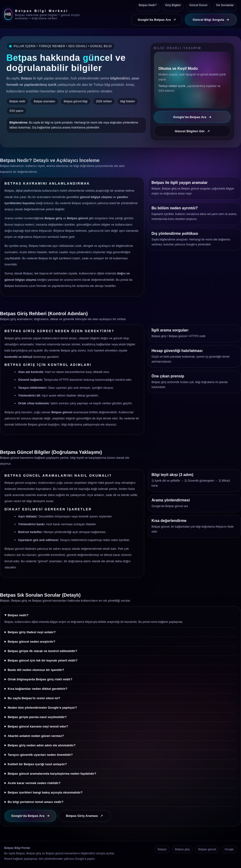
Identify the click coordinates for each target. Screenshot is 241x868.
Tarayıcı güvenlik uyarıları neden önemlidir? (40, 755)
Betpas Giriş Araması (84, 816)
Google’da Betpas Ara (157, 20)
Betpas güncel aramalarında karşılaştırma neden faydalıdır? (52, 774)
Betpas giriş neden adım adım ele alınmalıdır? (42, 745)
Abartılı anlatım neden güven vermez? (36, 736)
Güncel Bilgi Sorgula (211, 20)
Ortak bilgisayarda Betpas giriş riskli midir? (40, 679)
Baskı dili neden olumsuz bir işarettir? (36, 670)
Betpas (162, 849)
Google (229, 849)
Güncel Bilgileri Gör (192, 131)
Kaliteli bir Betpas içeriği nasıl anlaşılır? (37, 764)
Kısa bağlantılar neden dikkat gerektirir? (38, 689)
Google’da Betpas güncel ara (170, 506)
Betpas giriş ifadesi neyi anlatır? (32, 632)
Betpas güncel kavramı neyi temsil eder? (38, 726)
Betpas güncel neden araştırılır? (32, 642)
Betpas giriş (159, 336)
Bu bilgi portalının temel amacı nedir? (36, 802)
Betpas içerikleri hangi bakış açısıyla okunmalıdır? (45, 792)
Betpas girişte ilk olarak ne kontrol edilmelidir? (42, 651)
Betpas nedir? (18, 615)
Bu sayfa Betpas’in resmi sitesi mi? (34, 698)
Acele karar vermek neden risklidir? (34, 783)
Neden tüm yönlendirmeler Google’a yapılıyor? (42, 708)
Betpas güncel (178, 336)
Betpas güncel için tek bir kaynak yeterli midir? (43, 660)
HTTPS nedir (197, 336)
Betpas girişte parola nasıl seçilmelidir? (37, 717)
